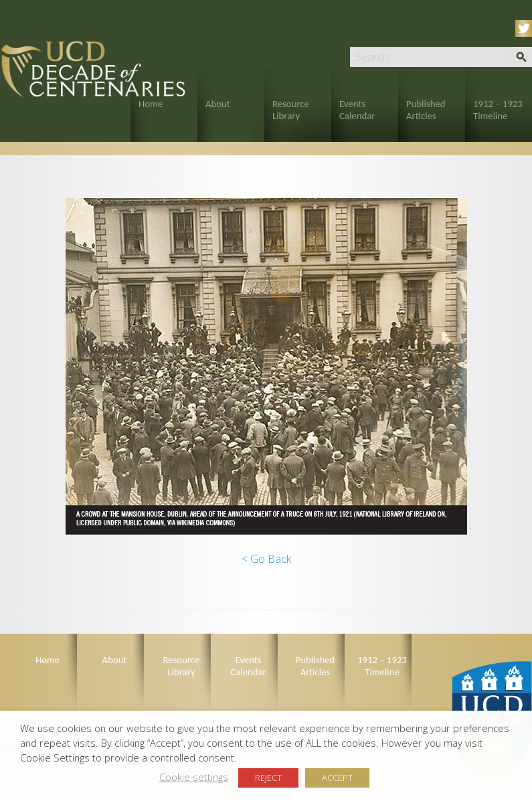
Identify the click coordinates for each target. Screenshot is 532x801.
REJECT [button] (268, 778)
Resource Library (291, 110)
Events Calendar (357, 110)
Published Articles (426, 110)
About (218, 104)
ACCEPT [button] (337, 778)
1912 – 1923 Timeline (498, 110)
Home (151, 104)
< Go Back (266, 559)
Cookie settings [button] (194, 777)
